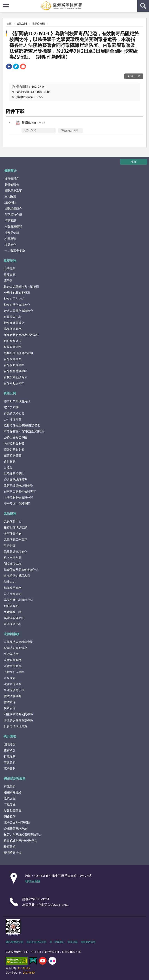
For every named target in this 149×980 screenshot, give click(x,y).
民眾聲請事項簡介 (16, 552)
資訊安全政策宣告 (36, 942)
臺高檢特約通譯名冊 (17, 576)
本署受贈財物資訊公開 (18, 497)
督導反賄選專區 (14, 365)
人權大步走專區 (14, 672)
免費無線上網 (13, 612)
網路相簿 (10, 816)
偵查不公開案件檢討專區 (20, 491)
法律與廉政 (11, 634)
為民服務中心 (13, 521)
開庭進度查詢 (13, 564)
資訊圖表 (10, 786)
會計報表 (10, 461)
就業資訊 (10, 582)
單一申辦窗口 (57, 942)
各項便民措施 (13, 533)
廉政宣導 (10, 702)
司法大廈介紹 (13, 594)
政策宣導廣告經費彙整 (18, 485)
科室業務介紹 (13, 214)
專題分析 (10, 762)
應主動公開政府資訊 (17, 401)
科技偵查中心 (13, 317)
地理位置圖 (33, 881)
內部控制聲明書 (14, 443)
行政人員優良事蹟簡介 (18, 311)
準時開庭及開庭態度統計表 (21, 570)
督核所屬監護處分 (16, 377)
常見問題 (10, 678)
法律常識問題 (13, 666)
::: (3, 3)
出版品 (8, 467)
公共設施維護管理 (16, 479)
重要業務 (10, 261)
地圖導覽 (10, 239)
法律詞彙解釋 (13, 660)
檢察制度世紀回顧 (16, 527)
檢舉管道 (10, 708)
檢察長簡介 (12, 178)
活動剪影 (10, 220)
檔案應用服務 (13, 588)
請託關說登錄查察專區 (18, 720)
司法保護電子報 (14, 690)
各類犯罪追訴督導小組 (18, 353)
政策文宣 (10, 798)
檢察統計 (10, 750)
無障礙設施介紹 (14, 618)
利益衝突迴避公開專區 (18, 714)
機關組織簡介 (13, 208)
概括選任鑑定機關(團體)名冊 (22, 425)
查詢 (143, 6)
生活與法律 (11, 654)
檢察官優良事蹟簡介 (17, 305)
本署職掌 (10, 268)
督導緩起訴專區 (14, 383)
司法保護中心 (13, 624)
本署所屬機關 (13, 226)
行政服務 (10, 756)
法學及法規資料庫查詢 (18, 642)
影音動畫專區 (13, 810)
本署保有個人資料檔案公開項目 (24, 431)
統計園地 (10, 736)
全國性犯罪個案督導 (17, 293)
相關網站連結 (13, 792)
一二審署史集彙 (15, 251)
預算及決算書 (13, 455)
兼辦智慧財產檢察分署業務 (21, 335)
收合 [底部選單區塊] (134, 162)
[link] (9, 67)
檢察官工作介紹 (14, 299)
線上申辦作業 (13, 558)
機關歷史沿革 (13, 190)
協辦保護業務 (13, 329)
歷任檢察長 (12, 184)
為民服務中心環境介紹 (18, 600)
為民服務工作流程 (16, 539)
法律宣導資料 (13, 684)
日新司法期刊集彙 (16, 726)
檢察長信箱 (12, 233)
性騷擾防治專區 (14, 473)
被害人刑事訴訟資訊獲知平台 (23, 834)
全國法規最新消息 (16, 648)
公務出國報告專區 (16, 437)
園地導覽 (10, 744)
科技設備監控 (13, 347)
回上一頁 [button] (135, 76)
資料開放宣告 (88, 942)
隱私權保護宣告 (15, 942)
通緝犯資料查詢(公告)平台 (21, 840)
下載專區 (10, 804)
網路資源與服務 (15, 778)
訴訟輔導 (10, 546)
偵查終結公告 (13, 341)
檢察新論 (10, 846)
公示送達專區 (13, 419)
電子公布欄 (38, 24)
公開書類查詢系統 (16, 828)
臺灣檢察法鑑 (13, 852)
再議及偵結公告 (14, 413)
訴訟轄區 (10, 202)
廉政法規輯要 (13, 696)
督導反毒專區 (13, 359)
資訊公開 (22, 24)
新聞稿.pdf (33, 123)
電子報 (8, 281)
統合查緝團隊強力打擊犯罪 (21, 287)
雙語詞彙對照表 (14, 449)
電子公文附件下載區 (17, 822)
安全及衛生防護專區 (17, 504)
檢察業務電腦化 (14, 323)
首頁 (9, 24)
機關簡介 (10, 170)
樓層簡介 (10, 245)
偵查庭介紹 (11, 606)
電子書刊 (10, 768)
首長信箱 (73, 942)
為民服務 (10, 514)
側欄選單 (6, 6)
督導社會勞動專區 (16, 371)
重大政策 (10, 196)
